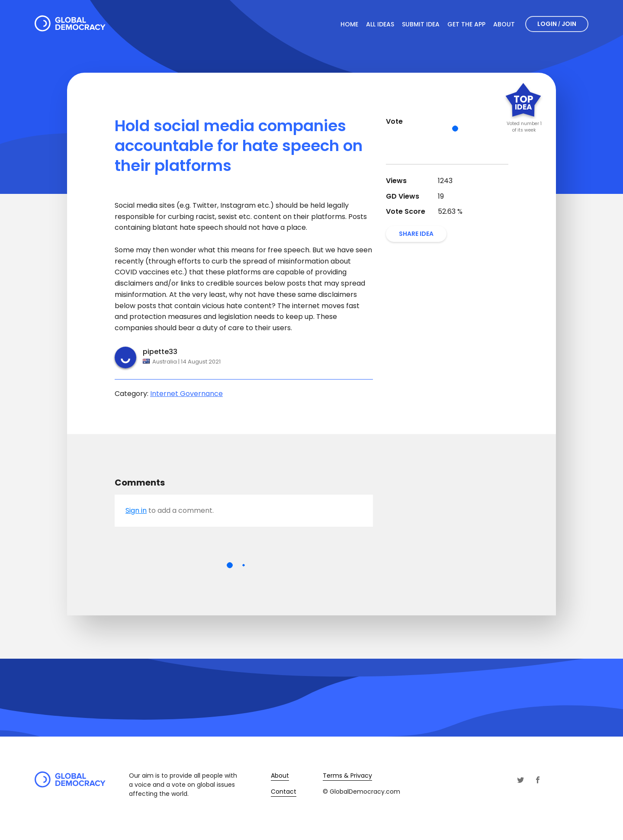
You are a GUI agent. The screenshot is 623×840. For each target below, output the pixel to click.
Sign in (136, 510)
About (504, 24)
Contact (284, 792)
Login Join (557, 24)
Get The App (466, 24)
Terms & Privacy (347, 776)
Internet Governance (186, 394)
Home (349, 24)
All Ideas (380, 24)
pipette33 (160, 352)
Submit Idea (421, 24)
